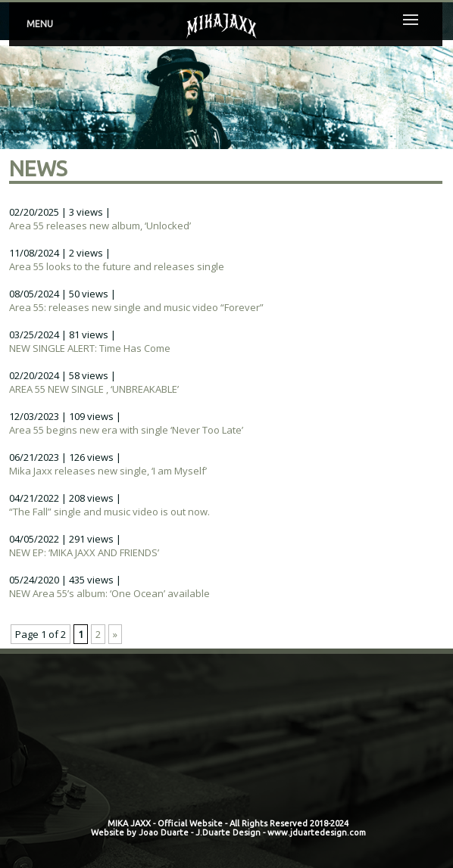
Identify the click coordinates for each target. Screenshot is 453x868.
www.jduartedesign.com (317, 832)
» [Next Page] (115, 634)
